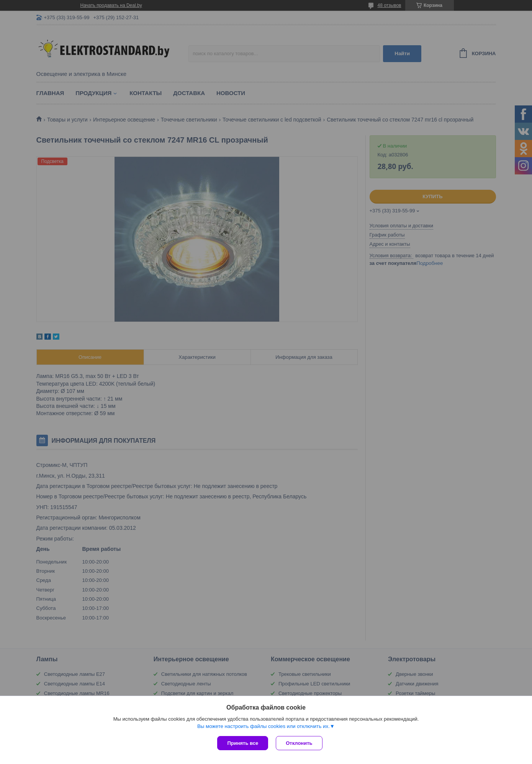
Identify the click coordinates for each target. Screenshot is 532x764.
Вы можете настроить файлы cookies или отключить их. (264, 726)
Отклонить (299, 743)
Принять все (243, 743)
